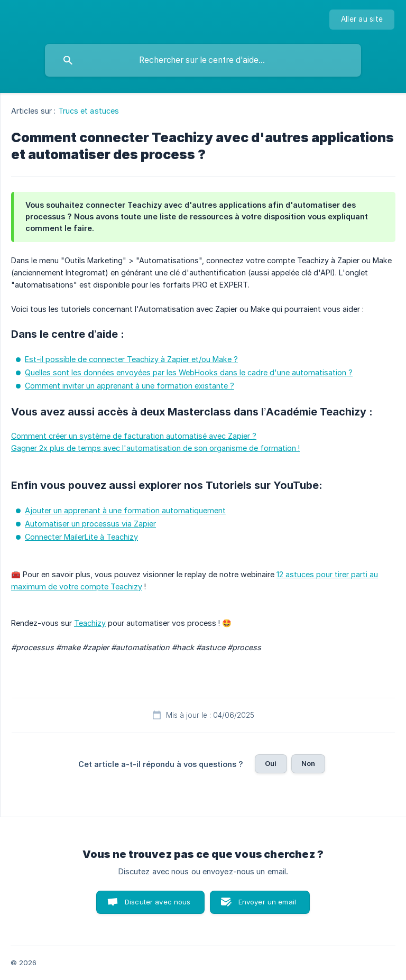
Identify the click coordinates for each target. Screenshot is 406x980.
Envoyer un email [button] (267, 902)
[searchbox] (203, 60)
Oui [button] (271, 763)
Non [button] (308, 763)
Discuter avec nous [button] (158, 902)
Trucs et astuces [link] (89, 111)
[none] (362, 20)
